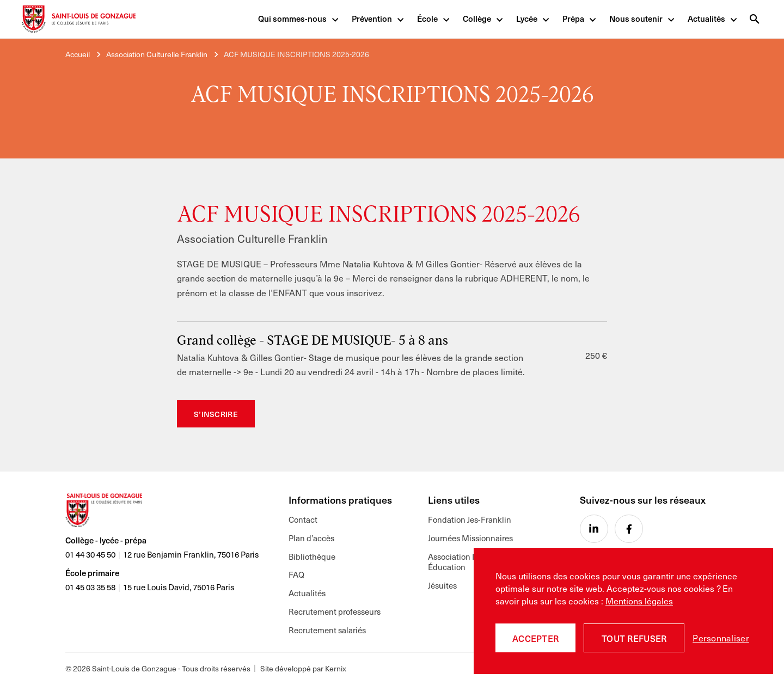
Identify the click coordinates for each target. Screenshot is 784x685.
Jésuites (442, 586)
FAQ (296, 575)
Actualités (706, 19)
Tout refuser (634, 638)
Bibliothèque (312, 556)
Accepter (535, 638)
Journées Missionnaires (470, 538)
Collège (477, 19)
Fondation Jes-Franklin (470, 519)
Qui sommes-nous (292, 19)
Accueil (78, 54)
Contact (303, 519)
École (427, 19)
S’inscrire (216, 414)
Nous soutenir (636, 19)
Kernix (336, 668)
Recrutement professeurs (335, 612)
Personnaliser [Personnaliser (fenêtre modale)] (721, 638)
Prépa (573, 19)
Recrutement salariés (327, 630)
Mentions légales (639, 601)
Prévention (372, 19)
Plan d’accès (311, 538)
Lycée (527, 19)
